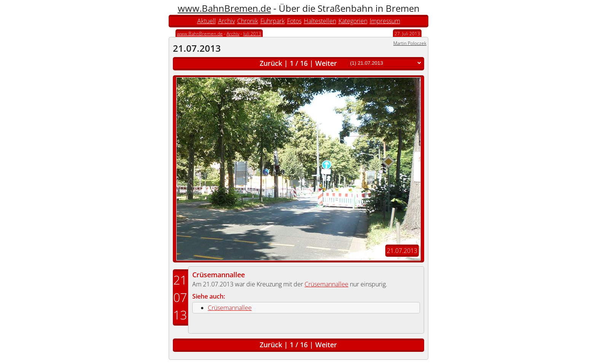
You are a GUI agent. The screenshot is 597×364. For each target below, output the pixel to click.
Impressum (385, 21)
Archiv (227, 21)
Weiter (326, 63)
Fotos (294, 21)
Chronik (248, 21)
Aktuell (207, 21)
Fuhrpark (273, 21)
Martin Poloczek (410, 43)
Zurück (271, 63)
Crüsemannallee (219, 275)
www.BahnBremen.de (224, 8)
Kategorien (353, 21)
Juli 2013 (252, 34)
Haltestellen (320, 21)
